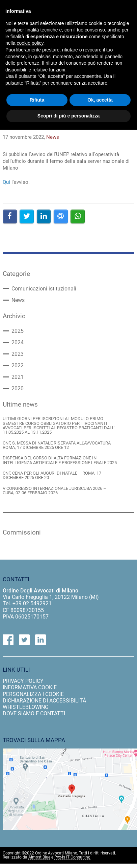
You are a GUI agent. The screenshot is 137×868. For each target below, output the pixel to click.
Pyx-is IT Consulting (72, 857)
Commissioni (22, 533)
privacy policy (23, 681)
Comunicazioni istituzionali (44, 289)
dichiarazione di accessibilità (44, 701)
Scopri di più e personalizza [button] (68, 116)
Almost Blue (39, 857)
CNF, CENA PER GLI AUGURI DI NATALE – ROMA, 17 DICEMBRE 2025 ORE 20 (52, 475)
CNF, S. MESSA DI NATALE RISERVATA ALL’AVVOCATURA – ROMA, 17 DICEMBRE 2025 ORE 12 (59, 445)
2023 (18, 354)
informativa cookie (30, 687)
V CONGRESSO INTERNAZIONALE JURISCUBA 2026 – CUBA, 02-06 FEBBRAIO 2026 (54, 491)
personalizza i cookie (33, 694)
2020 (18, 389)
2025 (18, 331)
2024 (18, 343)
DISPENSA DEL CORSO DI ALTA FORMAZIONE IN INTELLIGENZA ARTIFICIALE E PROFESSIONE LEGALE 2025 (60, 460)
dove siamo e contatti (34, 713)
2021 (18, 377)
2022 (18, 366)
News (18, 300)
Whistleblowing (26, 707)
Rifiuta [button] (37, 100)
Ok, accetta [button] (100, 100)
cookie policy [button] (30, 43)
